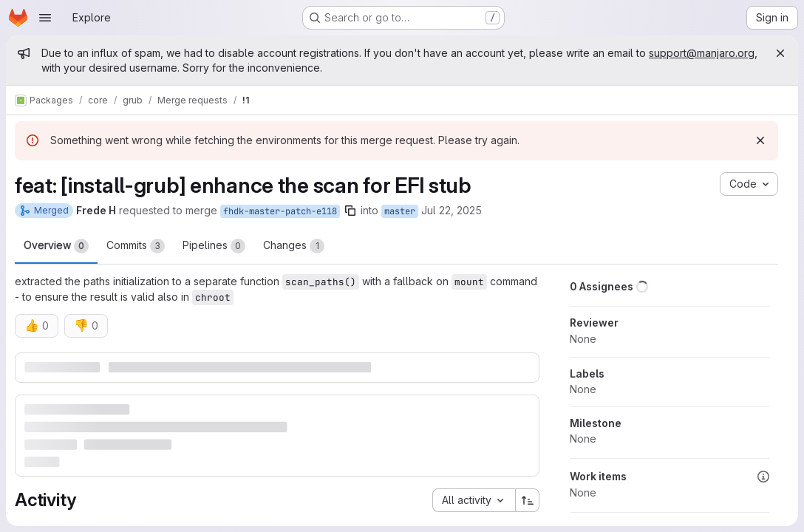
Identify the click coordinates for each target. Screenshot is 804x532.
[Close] (780, 53)
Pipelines (214, 246)
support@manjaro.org (702, 53)
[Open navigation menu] (45, 18)
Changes (294, 246)
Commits (136, 246)
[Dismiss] (760, 140)
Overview (56, 246)
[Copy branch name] (350, 211)
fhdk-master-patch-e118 (280, 211)
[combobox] (474, 500)
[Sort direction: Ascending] (528, 500)
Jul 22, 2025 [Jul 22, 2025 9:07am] (452, 210)
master (400, 211)
